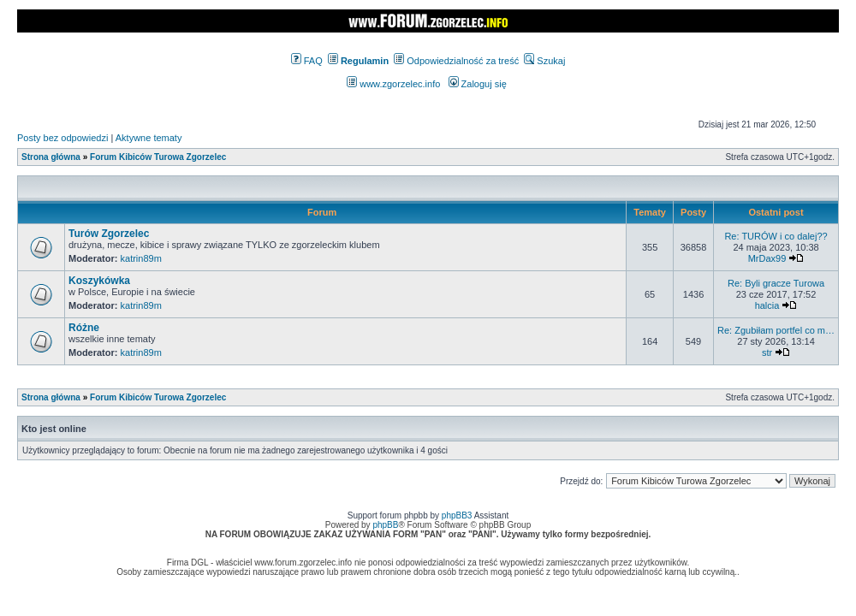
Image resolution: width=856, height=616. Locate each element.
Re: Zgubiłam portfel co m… (776, 330)
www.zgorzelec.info (393, 84)
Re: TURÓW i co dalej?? (776, 236)
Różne (84, 328)
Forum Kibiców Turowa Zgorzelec (158, 157)
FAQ (307, 61)
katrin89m (141, 258)
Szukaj (544, 61)
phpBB (385, 525)
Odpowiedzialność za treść (456, 61)
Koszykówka (99, 281)
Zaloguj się (478, 84)
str (767, 352)
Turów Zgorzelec (109, 234)
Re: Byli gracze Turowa (776, 283)
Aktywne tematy (149, 138)
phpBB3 (457, 515)
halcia (767, 305)
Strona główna (51, 157)
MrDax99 (767, 258)
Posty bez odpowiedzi (62, 138)
